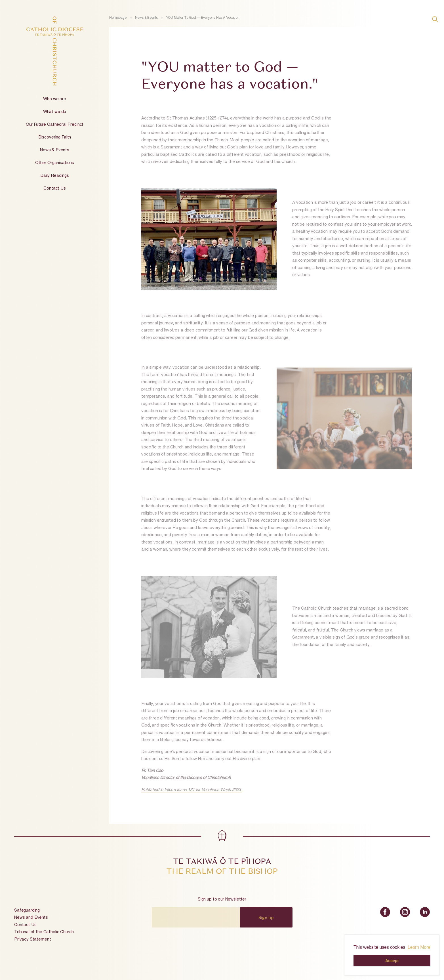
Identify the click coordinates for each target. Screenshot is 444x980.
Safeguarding (27, 911)
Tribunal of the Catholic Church (44, 932)
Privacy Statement (32, 940)
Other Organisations (55, 163)
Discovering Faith (55, 138)
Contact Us (55, 189)
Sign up (266, 917)
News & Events (55, 150)
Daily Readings (55, 176)
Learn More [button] (419, 947)
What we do (55, 112)
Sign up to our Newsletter (222, 900)
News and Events (31, 918)
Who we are (55, 99)
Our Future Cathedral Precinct (55, 125)
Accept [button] (392, 961)
